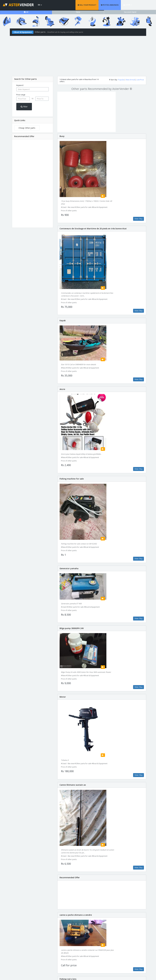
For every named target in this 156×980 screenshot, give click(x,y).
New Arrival (130, 80)
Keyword (20, 85)
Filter (24, 107)
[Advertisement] (78, 56)
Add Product (129, 938)
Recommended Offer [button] (24, 136)
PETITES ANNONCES (120, 5)
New (78, 12)
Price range (21, 95)
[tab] (33, 79)
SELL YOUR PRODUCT (97, 5)
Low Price (140, 80)
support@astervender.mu (78, 958)
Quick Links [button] (20, 120)
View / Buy (139, 182)
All (26, 12)
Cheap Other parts (27, 128)
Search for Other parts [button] (25, 79)
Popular (121, 80)
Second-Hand (130, 12)
